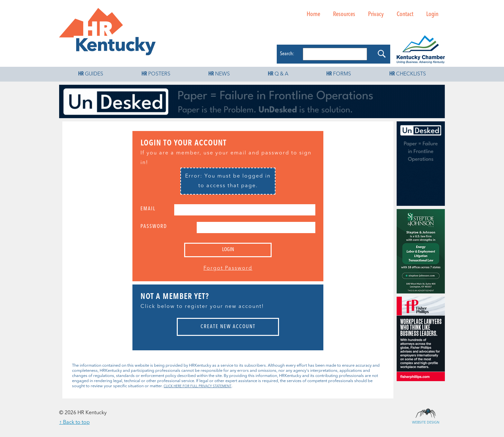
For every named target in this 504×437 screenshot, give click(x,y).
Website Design (426, 413)
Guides (91, 74)
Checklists (408, 74)
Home (313, 14)
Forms (339, 74)
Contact (405, 14)
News (219, 74)
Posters (156, 74)
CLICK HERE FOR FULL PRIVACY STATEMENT (198, 386)
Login (432, 14)
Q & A (278, 74)
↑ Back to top (74, 423)
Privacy (376, 14)
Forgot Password (228, 268)
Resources (344, 14)
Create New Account (228, 327)
